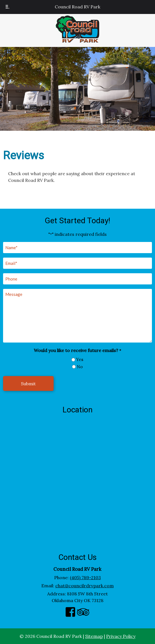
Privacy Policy (121, 636)
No (80, 367)
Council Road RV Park (77, 7)
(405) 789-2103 (85, 578)
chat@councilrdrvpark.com (84, 586)
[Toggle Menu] (8, 7)
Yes (80, 359)
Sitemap (94, 636)
